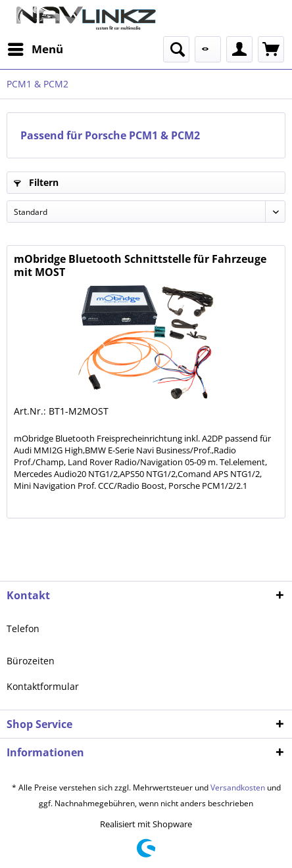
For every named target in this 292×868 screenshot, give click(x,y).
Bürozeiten (31, 661)
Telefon (23, 628)
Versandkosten (238, 788)
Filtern (36, 182)
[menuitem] (35, 49)
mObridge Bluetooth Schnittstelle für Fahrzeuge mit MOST (140, 265)
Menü (36, 48)
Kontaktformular (43, 686)
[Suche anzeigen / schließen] (176, 49)
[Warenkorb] (271, 49)
